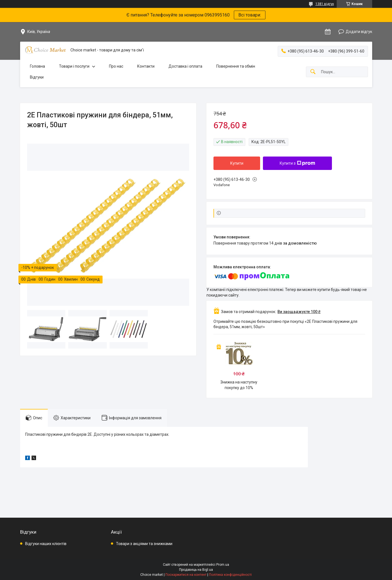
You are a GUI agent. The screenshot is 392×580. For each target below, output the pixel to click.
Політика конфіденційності (230, 575)
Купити (237, 163)
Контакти (146, 66)
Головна (37, 66)
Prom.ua (223, 565)
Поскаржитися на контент (186, 575)
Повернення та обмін (236, 66)
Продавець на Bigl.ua (196, 570)
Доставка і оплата (185, 66)
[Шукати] (313, 72)
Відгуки (37, 77)
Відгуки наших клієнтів (46, 544)
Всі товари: (250, 15)
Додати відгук (359, 32)
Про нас (116, 66)
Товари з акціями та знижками (144, 544)
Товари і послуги (74, 66)
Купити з (297, 163)
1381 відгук (325, 4)
